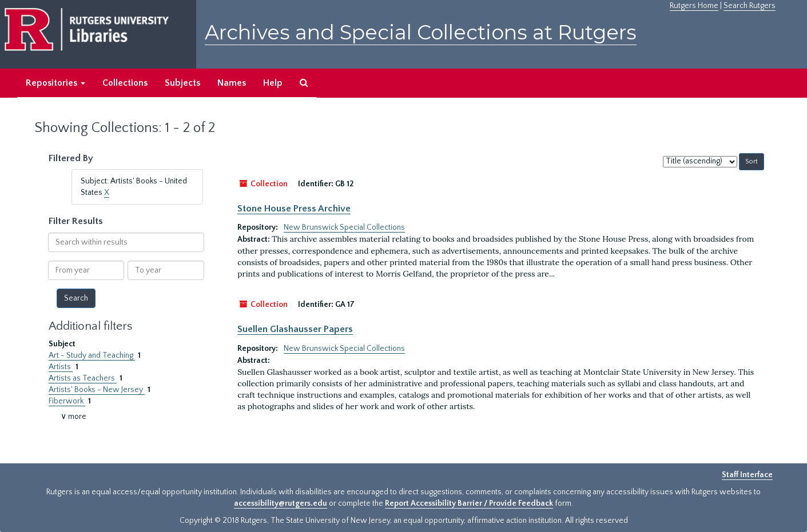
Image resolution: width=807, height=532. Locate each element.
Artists (61, 367)
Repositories (55, 83)
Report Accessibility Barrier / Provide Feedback (469, 503)
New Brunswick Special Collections (344, 227)
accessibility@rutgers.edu (281, 503)
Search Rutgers (750, 6)
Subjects (182, 83)
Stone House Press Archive (294, 209)
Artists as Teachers (83, 378)
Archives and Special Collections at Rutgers (421, 32)
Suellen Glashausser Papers (295, 329)
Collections (125, 83)
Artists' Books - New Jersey (97, 390)
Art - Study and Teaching (92, 355)
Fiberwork (67, 401)
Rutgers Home (694, 6)
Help (273, 83)
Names (232, 83)
